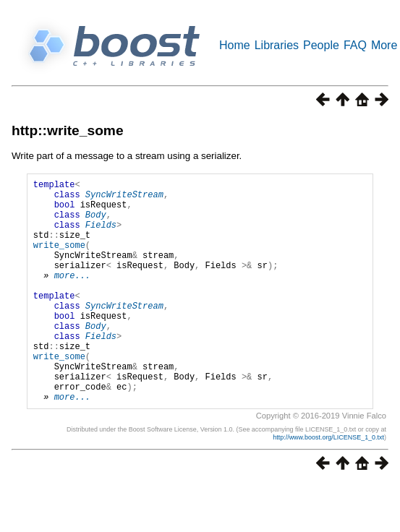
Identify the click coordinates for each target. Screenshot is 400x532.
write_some (59, 260)
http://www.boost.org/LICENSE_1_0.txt (328, 485)
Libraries (277, 45)
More (384, 45)
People (321, 45)
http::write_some (68, 130)
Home (235, 45)
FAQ (355, 45)
